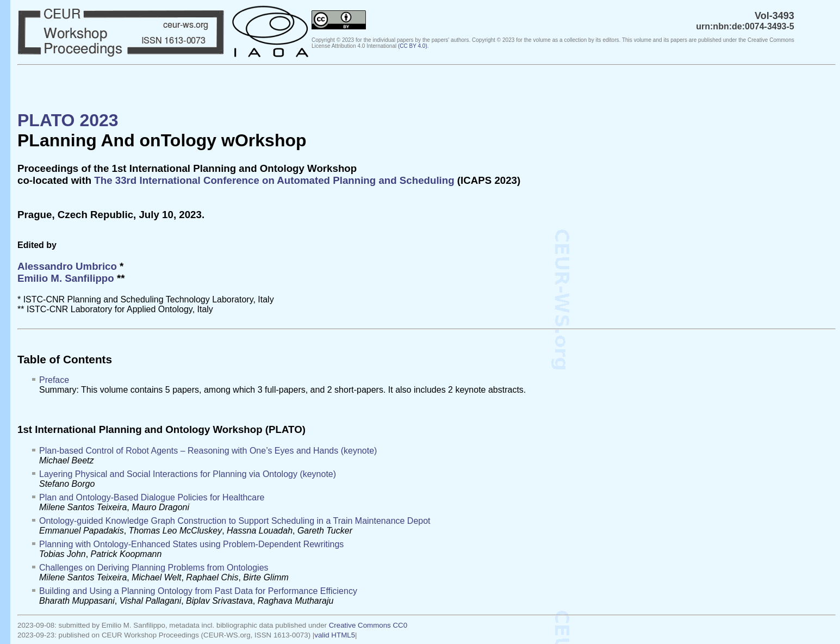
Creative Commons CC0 (368, 625)
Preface (54, 380)
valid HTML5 (335, 635)
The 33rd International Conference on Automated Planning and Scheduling (274, 180)
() (413, 46)
